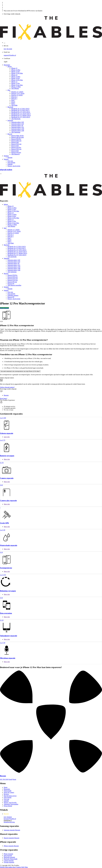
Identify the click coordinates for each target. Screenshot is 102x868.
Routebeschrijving (9, 822)
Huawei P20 (15, 151)
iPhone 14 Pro (16, 78)
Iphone (6, 204)
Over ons (10, 161)
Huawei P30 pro (16, 152)
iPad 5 (13, 104)
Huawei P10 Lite (13, 279)
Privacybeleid (8, 806)
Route (14, 779)
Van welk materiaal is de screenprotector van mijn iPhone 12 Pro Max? (20, 371)
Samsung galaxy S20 (18, 122)
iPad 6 (13, 102)
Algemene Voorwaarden (11, 804)
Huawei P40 (15, 142)
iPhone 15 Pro (16, 72)
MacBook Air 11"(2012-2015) (20, 109)
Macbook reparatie (9, 857)
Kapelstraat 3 (8, 820)
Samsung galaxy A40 (18, 131)
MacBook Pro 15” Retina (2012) (21, 115)
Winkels (6, 156)
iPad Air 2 (14, 97)
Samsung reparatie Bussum (12, 830)
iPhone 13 (14, 82)
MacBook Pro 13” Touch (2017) (21, 114)
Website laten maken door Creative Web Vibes (14, 867)
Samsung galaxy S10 (18, 124)
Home (6, 787)
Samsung (10, 120)
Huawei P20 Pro (16, 147)
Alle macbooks (12, 257)
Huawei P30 (15, 146)
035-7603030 (8, 817)
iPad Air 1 (14, 99)
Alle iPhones (15, 88)
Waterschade (8, 791)
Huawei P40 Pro (16, 139)
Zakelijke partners (13, 295)
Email (10, 779)
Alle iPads (14, 105)
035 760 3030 (8, 49)
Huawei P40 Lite (16, 141)
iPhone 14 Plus (16, 77)
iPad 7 (13, 100)
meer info (7, 437)
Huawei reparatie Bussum (11, 838)
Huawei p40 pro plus (18, 137)
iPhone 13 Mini (16, 87)
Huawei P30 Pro (12, 275)
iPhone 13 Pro (16, 83)
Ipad (5, 228)
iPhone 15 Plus (16, 70)
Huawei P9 (11, 284)
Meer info (7, 459)
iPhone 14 (14, 75)
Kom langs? (4, 398)
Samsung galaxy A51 (18, 127)
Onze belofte (11, 163)
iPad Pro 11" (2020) (17, 92)
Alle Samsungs (16, 132)
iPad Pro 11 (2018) (17, 95)
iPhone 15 (14, 68)
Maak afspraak (4, 308)
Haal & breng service (10, 796)
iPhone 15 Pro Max (17, 73)
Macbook (10, 107)
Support (6, 159)
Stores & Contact (9, 792)
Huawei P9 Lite (12, 282)
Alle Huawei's (15, 154)
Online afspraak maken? (7, 387)
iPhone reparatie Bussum (11, 846)
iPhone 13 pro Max (17, 85)
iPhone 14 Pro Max (17, 80)
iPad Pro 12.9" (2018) (18, 93)
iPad (9, 90)
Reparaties (7, 65)
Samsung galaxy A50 (18, 129)
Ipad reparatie (8, 856)
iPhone (10, 67)
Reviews (6, 794)
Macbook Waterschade (11, 859)
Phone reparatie (8, 854)
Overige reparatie (9, 862)
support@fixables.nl (10, 55)
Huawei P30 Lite (16, 144)
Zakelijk (10, 164)
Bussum (10, 158)
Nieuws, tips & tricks (14, 166)
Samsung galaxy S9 (17, 125)
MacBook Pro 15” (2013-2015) (21, 117)
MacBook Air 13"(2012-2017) (20, 110)
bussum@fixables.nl (10, 819)
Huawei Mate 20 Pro (17, 136)
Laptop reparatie (9, 861)
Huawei (10, 134)
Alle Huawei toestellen (14, 285)
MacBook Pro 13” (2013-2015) (21, 112)
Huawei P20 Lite (16, 149)
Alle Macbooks (16, 119)
